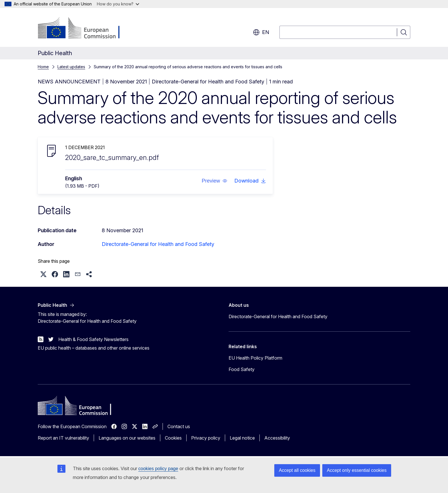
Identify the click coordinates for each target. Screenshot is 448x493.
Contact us (179, 426)
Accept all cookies (297, 470)
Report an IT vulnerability (63, 438)
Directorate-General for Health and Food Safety (158, 244)
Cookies (173, 438)
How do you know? (118, 4)
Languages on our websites (127, 438)
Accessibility (277, 438)
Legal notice (242, 438)
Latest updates (71, 67)
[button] (215, 181)
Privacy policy (206, 438)
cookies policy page (158, 469)
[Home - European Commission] (84, 29)
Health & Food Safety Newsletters (93, 339)
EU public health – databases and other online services (94, 348)
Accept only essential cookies (357, 470)
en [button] (261, 32)
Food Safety (242, 369)
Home (43, 67)
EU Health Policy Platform (255, 358)
